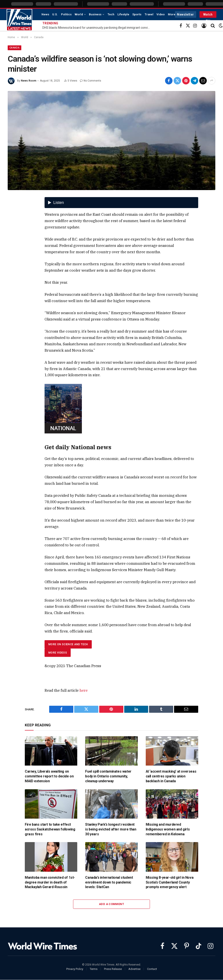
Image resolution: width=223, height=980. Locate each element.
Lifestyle (123, 14)
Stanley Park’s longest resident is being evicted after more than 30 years (111, 829)
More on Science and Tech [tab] (68, 644)
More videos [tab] (58, 653)
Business (95, 14)
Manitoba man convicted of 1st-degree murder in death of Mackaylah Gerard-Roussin (50, 882)
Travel (149, 14)
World (79, 14)
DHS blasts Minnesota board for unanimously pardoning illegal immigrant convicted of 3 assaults (97, 28)
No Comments (91, 81)
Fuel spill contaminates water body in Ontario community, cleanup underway (108, 776)
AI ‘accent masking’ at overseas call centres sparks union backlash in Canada (171, 776)
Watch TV (208, 15)
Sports (137, 14)
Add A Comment (111, 904)
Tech (111, 14)
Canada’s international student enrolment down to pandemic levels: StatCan (109, 882)
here (84, 690)
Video (161, 14)
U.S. (55, 14)
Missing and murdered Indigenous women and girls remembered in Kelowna (168, 829)
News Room (29, 81)
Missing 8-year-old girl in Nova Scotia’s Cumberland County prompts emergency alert (170, 882)
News (45, 14)
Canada (14, 48)
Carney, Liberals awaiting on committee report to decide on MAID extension (49, 776)
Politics (66, 14)
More (172, 14)
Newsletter (185, 14)
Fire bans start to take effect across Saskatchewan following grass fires (50, 829)
